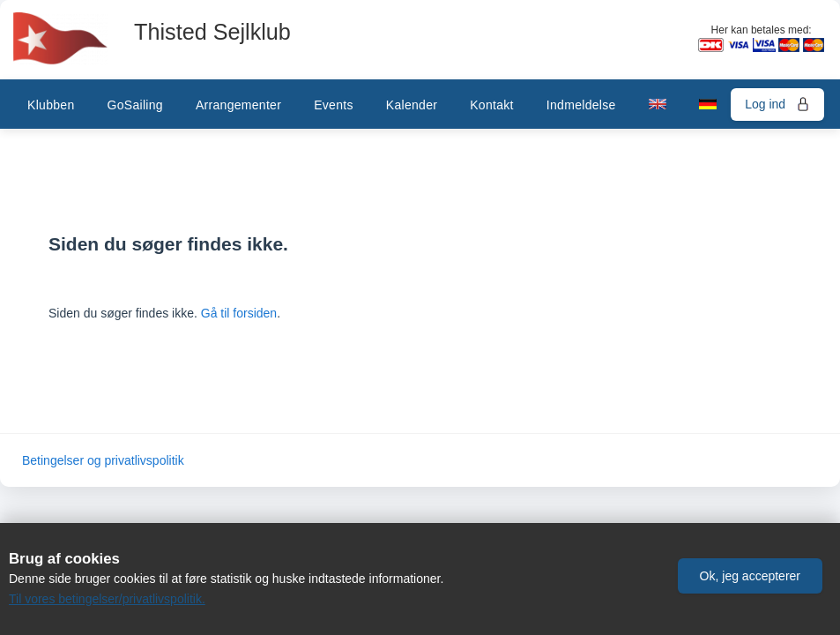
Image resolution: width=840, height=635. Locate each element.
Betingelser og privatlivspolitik (103, 460)
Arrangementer (238, 105)
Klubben (51, 105)
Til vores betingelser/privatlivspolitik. (107, 599)
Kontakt (492, 105)
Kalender (412, 105)
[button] (750, 576)
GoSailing (134, 105)
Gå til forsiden (239, 313)
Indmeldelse (581, 105)
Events (334, 105)
